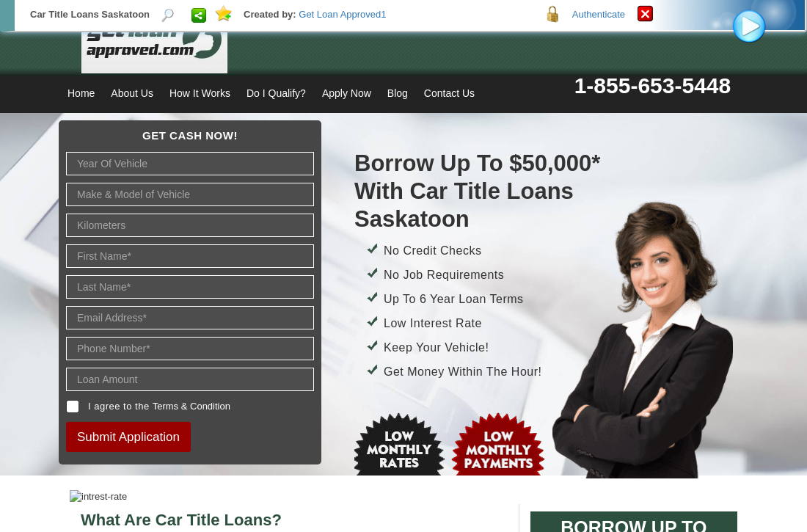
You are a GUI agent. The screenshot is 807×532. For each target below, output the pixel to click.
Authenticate (599, 14)
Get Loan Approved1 (342, 14)
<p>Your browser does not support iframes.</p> (403, 266)
